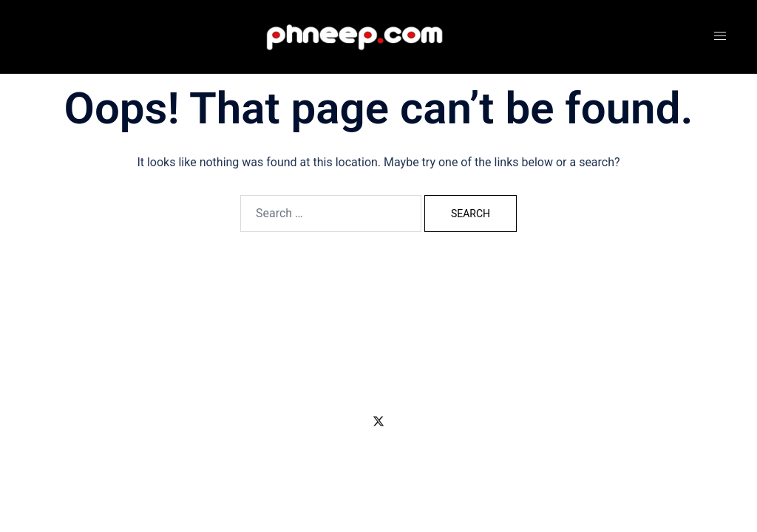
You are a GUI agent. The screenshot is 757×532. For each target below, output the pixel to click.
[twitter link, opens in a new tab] (378, 420)
